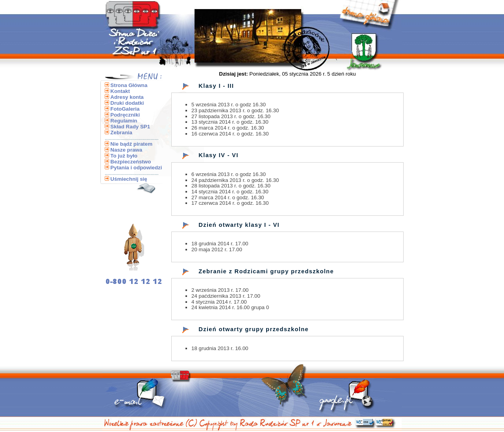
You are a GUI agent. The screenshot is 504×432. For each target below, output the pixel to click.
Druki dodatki (127, 103)
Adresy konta (127, 97)
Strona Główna (129, 85)
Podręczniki (125, 115)
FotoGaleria (125, 109)
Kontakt (120, 91)
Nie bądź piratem (131, 144)
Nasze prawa (126, 150)
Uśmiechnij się (129, 179)
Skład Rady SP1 (130, 127)
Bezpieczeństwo (131, 162)
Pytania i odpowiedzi (136, 168)
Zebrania (121, 133)
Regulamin (124, 121)
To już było (124, 156)
